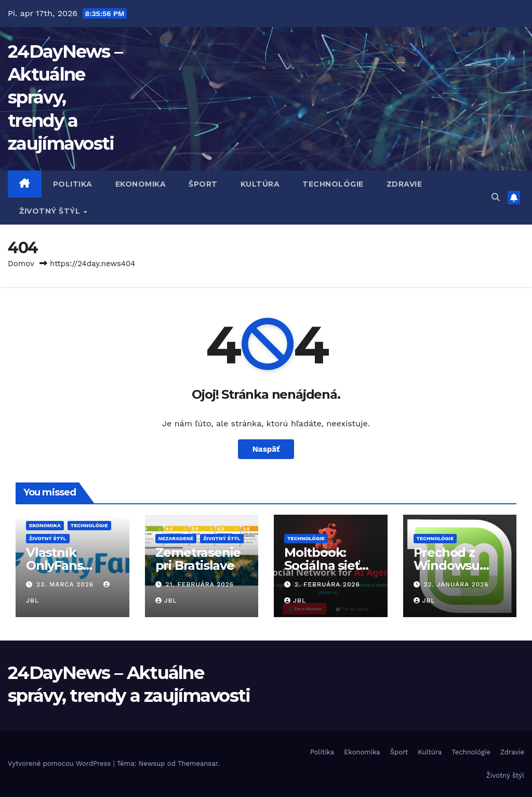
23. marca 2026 (66, 584)
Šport (203, 184)
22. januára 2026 (456, 584)
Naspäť (266, 449)
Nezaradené (176, 538)
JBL (166, 600)
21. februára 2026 (199, 584)
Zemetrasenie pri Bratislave (198, 559)
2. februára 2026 (327, 584)
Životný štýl (51, 211)
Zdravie (404, 184)
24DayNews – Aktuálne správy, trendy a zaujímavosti (65, 97)
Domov (21, 264)
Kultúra (260, 184)
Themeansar (198, 763)
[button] (496, 197)
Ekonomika (141, 184)
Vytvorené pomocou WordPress (61, 763)
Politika (73, 184)
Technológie (333, 184)
